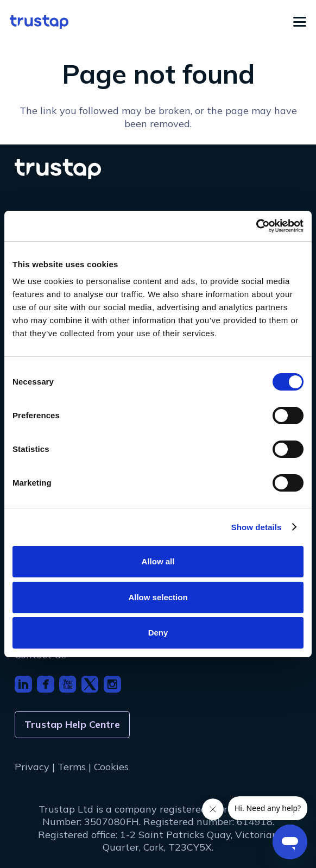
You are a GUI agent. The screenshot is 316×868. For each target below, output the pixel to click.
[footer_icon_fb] (46, 684)
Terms (72, 767)
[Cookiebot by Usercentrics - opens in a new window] (256, 226)
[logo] (39, 22)
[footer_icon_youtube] (68, 684)
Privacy (32, 767)
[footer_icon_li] (23, 684)
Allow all (158, 561)
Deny (158, 633)
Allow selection (158, 597)
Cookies (111, 767)
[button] (300, 22)
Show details (257, 527)
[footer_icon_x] (90, 684)
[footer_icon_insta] (112, 684)
